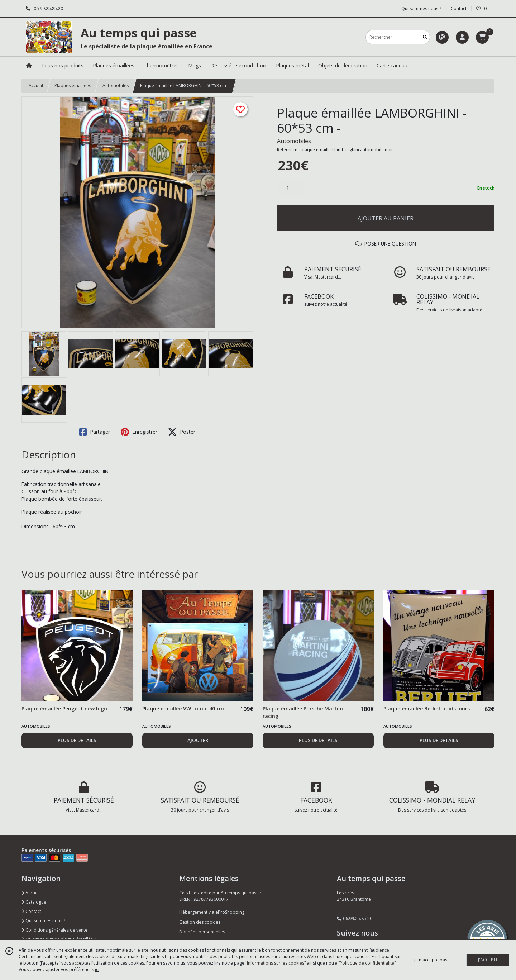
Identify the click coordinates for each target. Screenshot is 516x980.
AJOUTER (198, 740)
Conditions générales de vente (54, 930)
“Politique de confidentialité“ (367, 963)
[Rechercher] (425, 37)
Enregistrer (139, 432)
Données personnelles (202, 932)
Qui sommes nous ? (43, 921)
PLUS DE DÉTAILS (77, 740)
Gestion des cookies (200, 922)
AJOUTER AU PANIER (386, 218)
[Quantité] (290, 188)
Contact (459, 8)
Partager (95, 432)
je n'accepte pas (431, 960)
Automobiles (116, 85)
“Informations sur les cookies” (276, 963)
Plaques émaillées (73, 85)
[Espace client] (462, 37)
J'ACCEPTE (488, 960)
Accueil (36, 85)
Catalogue (34, 902)
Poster (182, 432)
